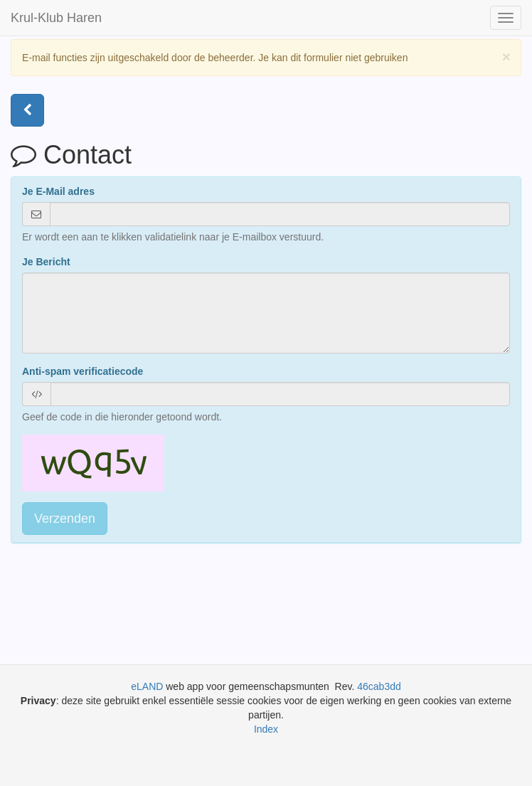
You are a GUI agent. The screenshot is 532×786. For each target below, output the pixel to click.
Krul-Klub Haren (56, 18)
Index (266, 729)
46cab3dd (379, 686)
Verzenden (65, 519)
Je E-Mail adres (58, 191)
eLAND (148, 686)
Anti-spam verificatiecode (83, 371)
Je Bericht (46, 262)
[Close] (506, 57)
